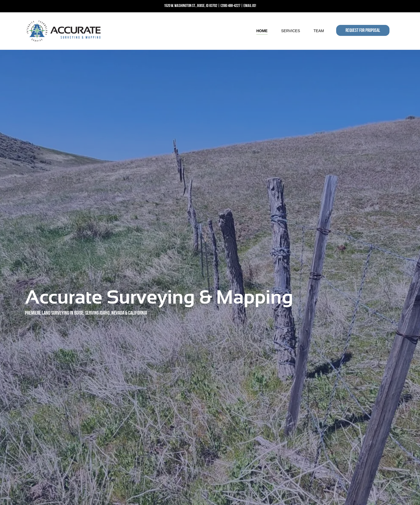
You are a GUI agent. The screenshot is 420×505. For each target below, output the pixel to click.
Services (290, 31)
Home (262, 31)
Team (319, 31)
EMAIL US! (250, 6)
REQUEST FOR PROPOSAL (363, 31)
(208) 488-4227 (230, 6)
